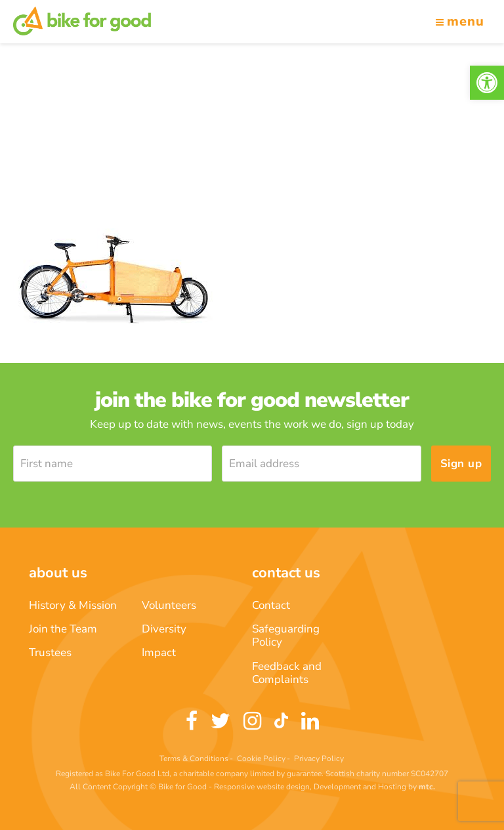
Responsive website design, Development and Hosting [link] (310, 787)
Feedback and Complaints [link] (287, 673)
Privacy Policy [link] (319, 758)
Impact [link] (159, 653)
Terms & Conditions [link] (194, 758)
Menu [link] (460, 21)
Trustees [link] (50, 653)
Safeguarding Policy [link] (286, 635)
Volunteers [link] (169, 605)
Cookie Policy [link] (261, 758)
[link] (487, 83)
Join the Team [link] (63, 629)
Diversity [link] (164, 629)
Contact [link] (271, 605)
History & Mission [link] (73, 605)
